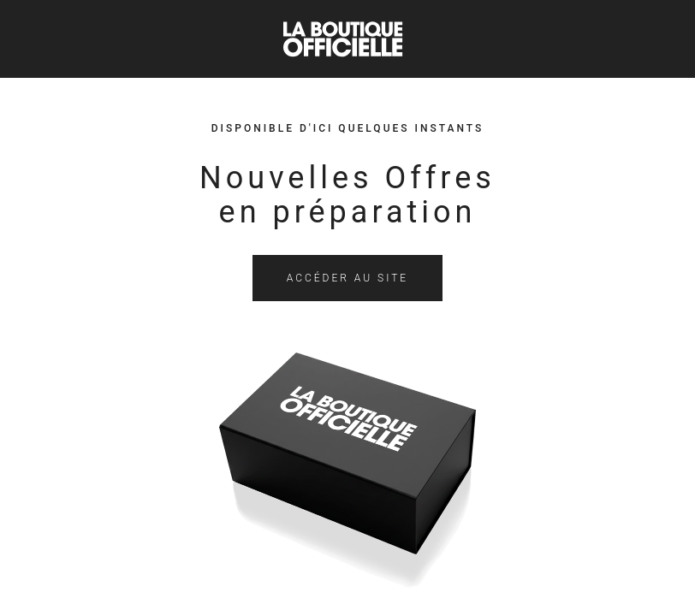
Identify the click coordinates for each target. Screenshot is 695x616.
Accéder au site (347, 278)
